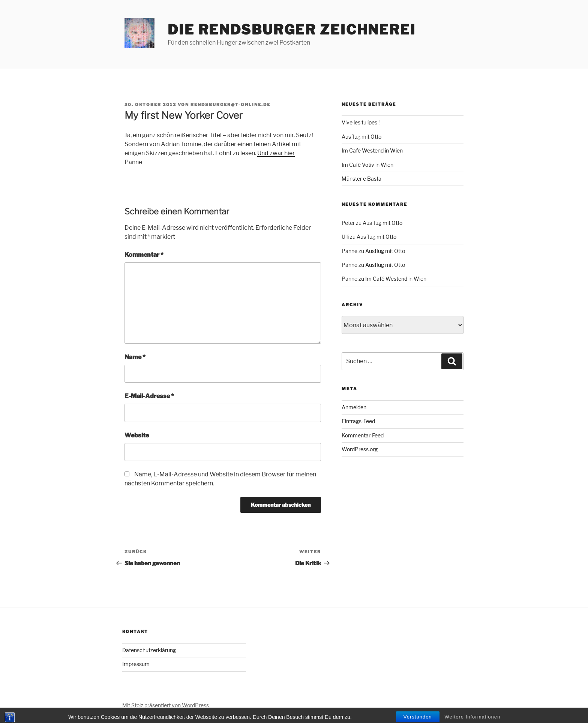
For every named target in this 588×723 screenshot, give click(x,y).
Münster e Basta (361, 179)
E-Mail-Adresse (149, 396)
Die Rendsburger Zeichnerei (292, 30)
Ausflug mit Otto (361, 137)
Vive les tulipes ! (361, 122)
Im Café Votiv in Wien (367, 165)
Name (135, 357)
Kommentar (144, 255)
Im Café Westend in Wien (372, 150)
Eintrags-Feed (358, 421)
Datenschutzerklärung (149, 650)
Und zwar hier (276, 153)
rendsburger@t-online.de (230, 105)
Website (137, 435)
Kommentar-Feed (363, 435)
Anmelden (354, 407)
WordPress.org (360, 449)
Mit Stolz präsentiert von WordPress (166, 705)
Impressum (136, 664)
